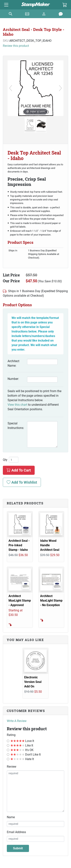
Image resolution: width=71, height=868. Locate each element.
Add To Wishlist (22, 482)
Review (12, 767)
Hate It (22, 759)
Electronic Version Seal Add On (33, 682)
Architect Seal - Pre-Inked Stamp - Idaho (19, 545)
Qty (5, 460)
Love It (22, 741)
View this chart (17, 405)
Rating (11, 735)
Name (11, 817)
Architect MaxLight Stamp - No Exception (51, 601)
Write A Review (17, 721)
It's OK (22, 750)
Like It (22, 745)
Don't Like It (26, 754)
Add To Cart (19, 470)
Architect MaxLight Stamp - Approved (20, 601)
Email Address (16, 832)
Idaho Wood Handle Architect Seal (50, 545)
